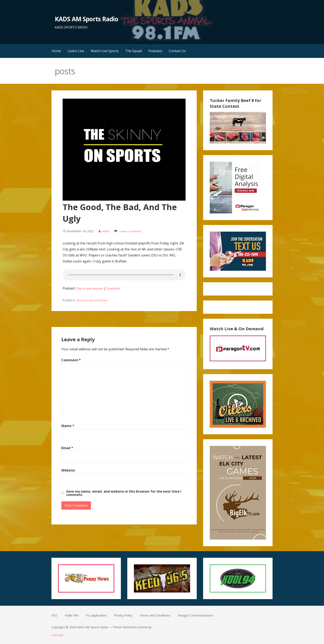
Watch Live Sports (105, 51)
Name (68, 426)
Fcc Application (99, 615)
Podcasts (155, 51)
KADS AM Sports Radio (89, 19)
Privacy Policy (128, 615)
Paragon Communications (208, 615)
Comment (71, 360)
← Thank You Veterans (69, 319)
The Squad (133, 51)
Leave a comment (132, 231)
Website (68, 470)
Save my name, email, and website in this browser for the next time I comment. (124, 493)
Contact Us (177, 51)
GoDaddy (58, 635)
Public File (73, 615)
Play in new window (91, 288)
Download (118, 288)
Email (67, 448)
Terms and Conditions (163, 615)
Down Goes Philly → (181, 319)
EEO (55, 615)
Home (56, 51)
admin (106, 231)
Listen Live (76, 51)
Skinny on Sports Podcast (93, 300)
